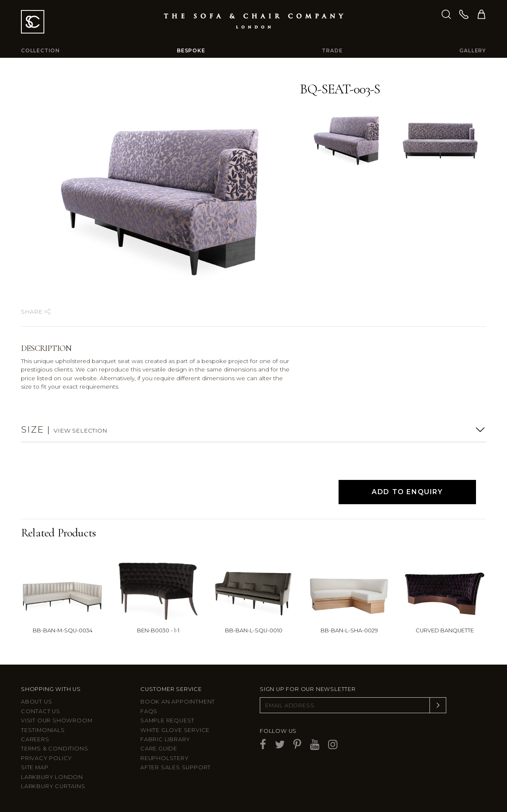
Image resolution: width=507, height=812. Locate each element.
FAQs (149, 711)
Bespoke (191, 50)
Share (36, 312)
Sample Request (167, 720)
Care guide (159, 749)
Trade (332, 50)
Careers (35, 739)
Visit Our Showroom (57, 720)
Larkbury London (52, 777)
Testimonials (43, 730)
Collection (40, 50)
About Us (36, 702)
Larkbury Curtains (53, 786)
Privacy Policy (47, 758)
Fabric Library (165, 739)
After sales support (176, 767)
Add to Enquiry (407, 492)
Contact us (41, 711)
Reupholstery (165, 758)
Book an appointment (178, 702)
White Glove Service (175, 730)
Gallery (473, 50)
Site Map (35, 767)
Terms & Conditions (54, 749)
